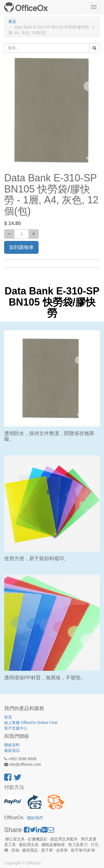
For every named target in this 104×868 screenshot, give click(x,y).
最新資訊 (12, 750)
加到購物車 (21, 247)
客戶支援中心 (16, 728)
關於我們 (35, 818)
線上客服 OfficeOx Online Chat (31, 723)
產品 (12, 21)
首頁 (8, 717)
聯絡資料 (12, 745)
